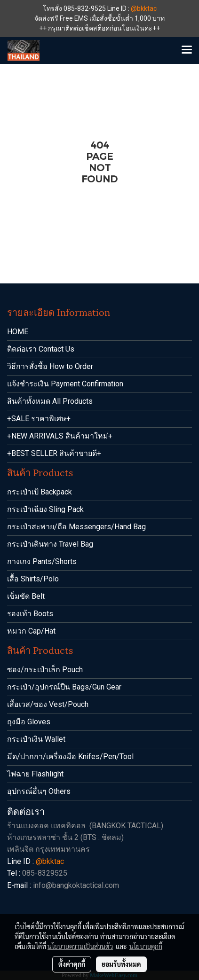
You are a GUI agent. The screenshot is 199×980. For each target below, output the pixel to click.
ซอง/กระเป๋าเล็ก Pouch (45, 670)
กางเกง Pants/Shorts (42, 561)
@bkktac (144, 8)
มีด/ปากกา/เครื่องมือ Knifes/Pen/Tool (70, 757)
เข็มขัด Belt (26, 596)
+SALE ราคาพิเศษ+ (39, 419)
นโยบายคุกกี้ (146, 946)
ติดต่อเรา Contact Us (41, 349)
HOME (18, 332)
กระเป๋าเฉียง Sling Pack (45, 509)
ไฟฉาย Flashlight (35, 774)
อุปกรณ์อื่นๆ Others (39, 791)
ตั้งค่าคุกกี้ (72, 964)
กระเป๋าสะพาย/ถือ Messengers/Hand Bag (76, 527)
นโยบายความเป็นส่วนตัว (80, 946)
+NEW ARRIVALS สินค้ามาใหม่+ (60, 436)
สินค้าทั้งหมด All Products (50, 401)
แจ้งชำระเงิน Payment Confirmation (65, 384)
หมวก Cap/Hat (31, 631)
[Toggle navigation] (187, 50)
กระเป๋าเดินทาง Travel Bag (50, 544)
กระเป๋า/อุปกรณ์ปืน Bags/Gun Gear (64, 687)
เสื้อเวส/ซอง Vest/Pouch (48, 704)
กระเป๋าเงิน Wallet (36, 739)
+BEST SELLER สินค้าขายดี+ (54, 453)
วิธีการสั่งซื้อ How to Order (50, 366)
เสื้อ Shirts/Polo (33, 579)
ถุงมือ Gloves (29, 722)
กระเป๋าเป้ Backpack (40, 492)
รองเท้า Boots (30, 614)
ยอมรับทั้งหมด (121, 964)
